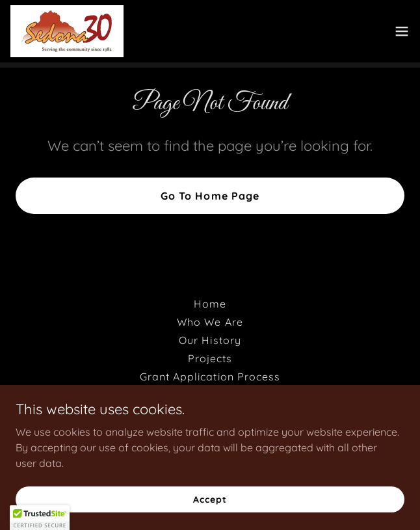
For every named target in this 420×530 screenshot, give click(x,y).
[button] (402, 31)
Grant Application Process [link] (210, 377)
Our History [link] (210, 340)
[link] (67, 31)
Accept (210, 499)
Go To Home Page (210, 196)
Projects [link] (210, 358)
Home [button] (210, 304)
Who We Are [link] (210, 322)
